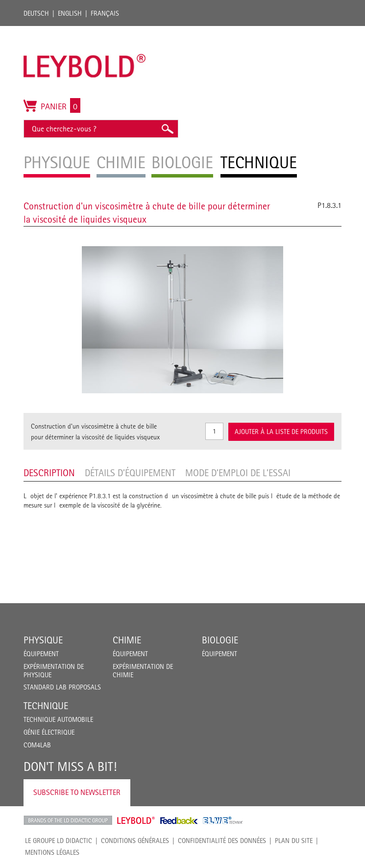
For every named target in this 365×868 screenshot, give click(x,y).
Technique (46, 706)
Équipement (41, 654)
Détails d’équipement (130, 473)
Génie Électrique (49, 732)
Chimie (127, 640)
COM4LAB (37, 745)
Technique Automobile (58, 719)
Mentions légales (52, 852)
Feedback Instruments (179, 820)
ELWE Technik (223, 820)
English (70, 13)
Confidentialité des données (222, 841)
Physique (43, 640)
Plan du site (294, 841)
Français (105, 13)
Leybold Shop (136, 820)
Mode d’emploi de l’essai (238, 473)
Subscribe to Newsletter (77, 792)
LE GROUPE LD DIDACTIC (59, 841)
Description (49, 473)
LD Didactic (68, 820)
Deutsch (36, 13)
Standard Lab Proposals (62, 687)
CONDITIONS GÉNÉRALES (135, 841)
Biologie (220, 640)
